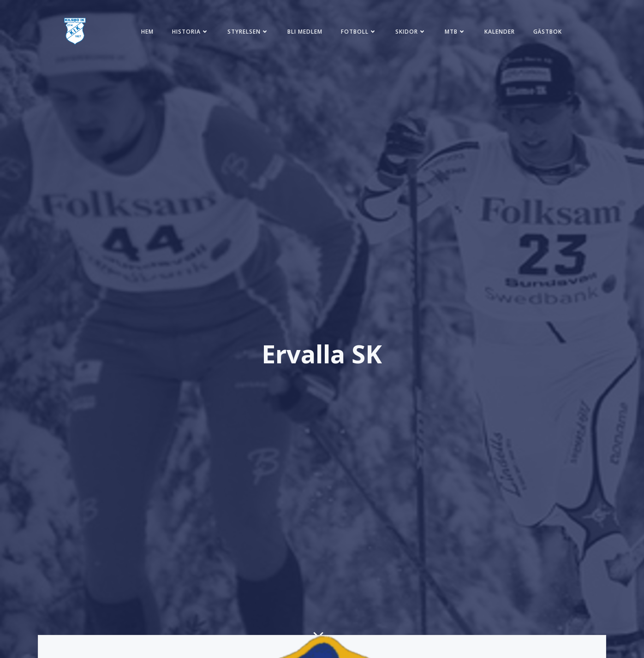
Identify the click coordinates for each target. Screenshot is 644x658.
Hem (147, 32)
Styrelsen (248, 32)
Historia (191, 32)
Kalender (500, 32)
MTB (455, 32)
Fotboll (359, 32)
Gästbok (548, 32)
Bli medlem (305, 32)
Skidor (411, 32)
